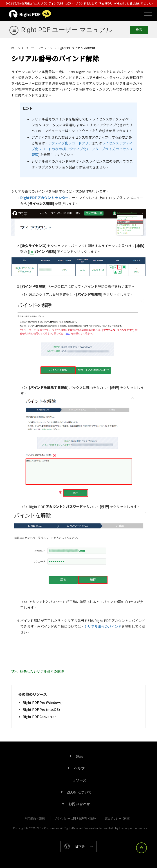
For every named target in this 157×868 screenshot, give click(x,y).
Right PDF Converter (39, 716)
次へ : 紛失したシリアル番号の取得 (38, 671)
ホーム (16, 48)
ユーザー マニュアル (39, 48)
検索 (139, 30)
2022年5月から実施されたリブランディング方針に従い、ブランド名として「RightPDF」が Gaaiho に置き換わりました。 (80, 3)
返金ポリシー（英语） (119, 818)
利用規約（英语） (36, 818)
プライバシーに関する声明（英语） (76, 818)
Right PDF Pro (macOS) (41, 709)
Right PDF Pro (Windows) (43, 702)
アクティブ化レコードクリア (70, 143)
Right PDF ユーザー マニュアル (67, 30)
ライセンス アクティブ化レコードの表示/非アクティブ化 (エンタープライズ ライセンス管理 (82, 149)
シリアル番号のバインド (103, 626)
